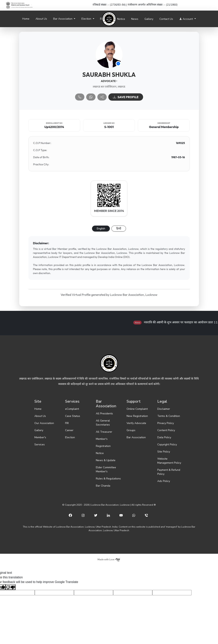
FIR (67, 423)
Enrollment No (54, 123)
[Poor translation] (11, 587)
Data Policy (164, 437)
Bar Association (136, 437)
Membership (164, 123)
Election (70, 437)
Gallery (149, 19)
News (135, 19)
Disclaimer (164, 409)
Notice (121, 19)
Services (40, 445)
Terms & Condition (169, 416)
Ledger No (109, 123)
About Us (41, 19)
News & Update (106, 460)
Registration (103, 446)
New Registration (137, 416)
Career (69, 430)
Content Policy (166, 430)
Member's (40, 437)
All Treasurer (104, 432)
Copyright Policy (167, 445)
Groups (131, 430)
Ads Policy (164, 481)
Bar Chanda (103, 486)
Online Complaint (137, 409)
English (101, 228)
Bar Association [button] (63, 19)
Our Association (44, 423)
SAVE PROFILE (126, 97)
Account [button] (186, 19)
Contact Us (166, 19)
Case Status (73, 416)
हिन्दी (119, 228)
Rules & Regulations (108, 479)
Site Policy (164, 452)
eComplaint (72, 409)
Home (26, 19)
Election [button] (87, 19)
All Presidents (104, 414)
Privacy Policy (166, 423)
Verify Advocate (136, 423)
